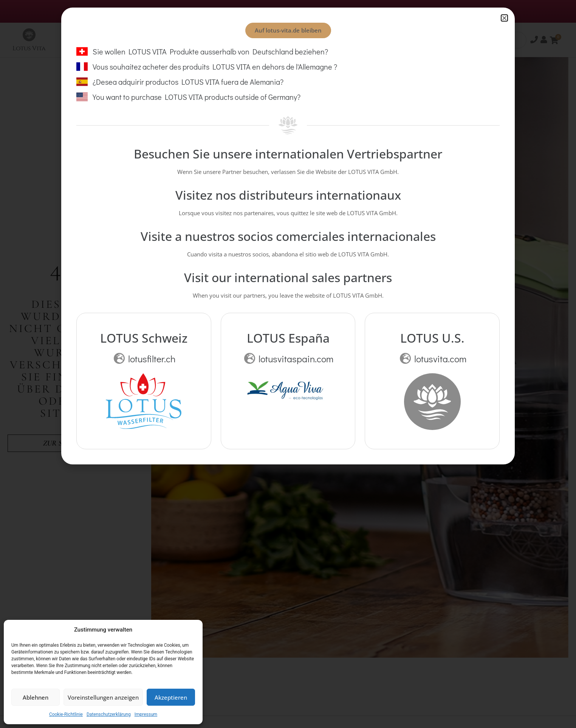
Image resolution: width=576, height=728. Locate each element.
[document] (288, 364)
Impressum (146, 714)
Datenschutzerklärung (109, 714)
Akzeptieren (171, 697)
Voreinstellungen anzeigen (103, 697)
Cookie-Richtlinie (66, 714)
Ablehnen (36, 697)
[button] (504, 18)
